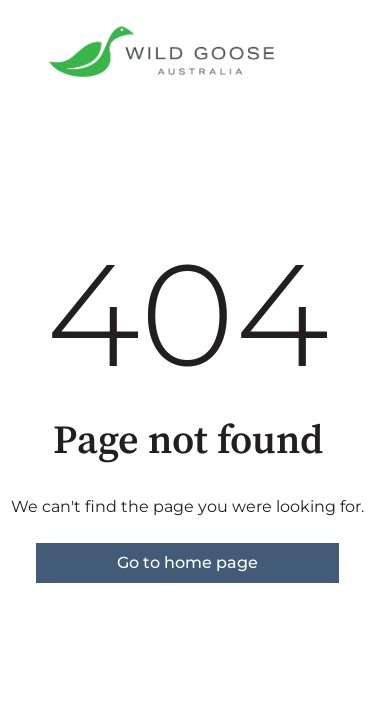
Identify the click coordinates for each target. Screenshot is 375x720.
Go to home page (187, 562)
